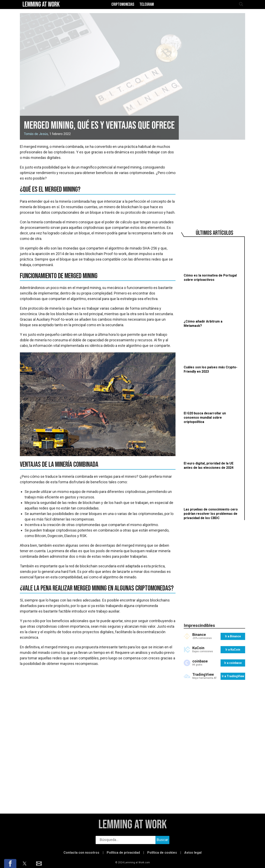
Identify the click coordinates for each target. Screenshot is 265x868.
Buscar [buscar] (162, 840)
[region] (214, 181)
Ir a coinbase (233, 663)
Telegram (147, 4)
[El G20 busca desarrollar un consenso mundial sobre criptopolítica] (212, 401)
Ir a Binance (233, 636)
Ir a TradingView (233, 676)
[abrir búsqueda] (241, 4)
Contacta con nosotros (81, 853)
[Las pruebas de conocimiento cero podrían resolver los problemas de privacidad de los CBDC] (212, 497)
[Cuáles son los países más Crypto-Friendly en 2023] (212, 353)
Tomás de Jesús (36, 134)
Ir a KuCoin (233, 650)
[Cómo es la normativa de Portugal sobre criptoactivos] (212, 261)
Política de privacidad (123, 853)
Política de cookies (162, 853)
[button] (10, 864)
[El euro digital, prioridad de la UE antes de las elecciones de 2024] (212, 449)
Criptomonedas (123, 4)
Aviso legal (193, 853)
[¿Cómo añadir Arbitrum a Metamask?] (212, 307)
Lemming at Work (133, 825)
